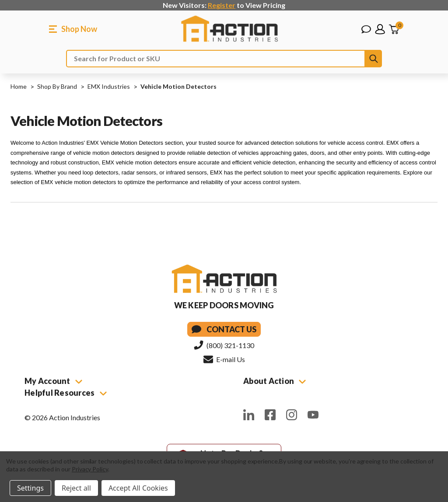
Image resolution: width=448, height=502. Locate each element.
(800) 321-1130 (224, 345)
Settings (30, 488)
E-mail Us (224, 359)
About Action (275, 381)
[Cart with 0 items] (394, 29)
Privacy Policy (90, 469)
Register (222, 5)
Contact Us (224, 329)
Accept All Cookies (138, 488)
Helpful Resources (66, 393)
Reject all (76, 488)
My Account (53, 381)
